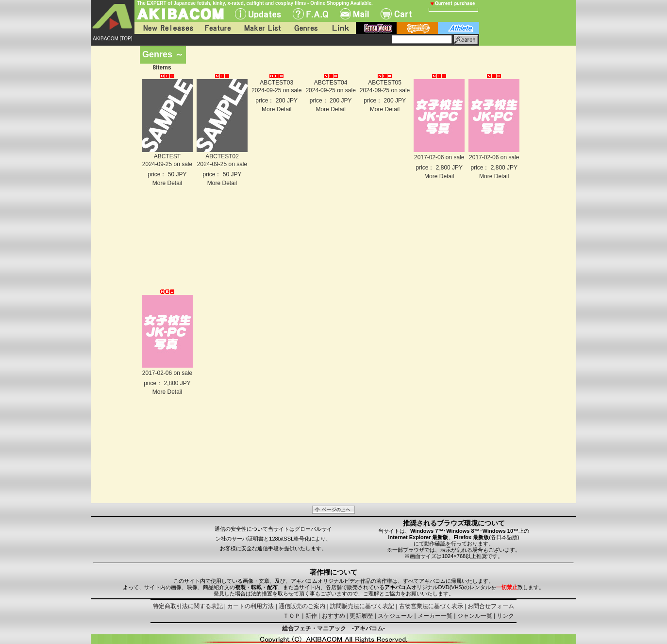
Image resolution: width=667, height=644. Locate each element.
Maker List (262, 28)
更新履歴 (361, 616)
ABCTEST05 (385, 83)
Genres (305, 28)
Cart (396, 14)
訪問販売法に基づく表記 (362, 606)
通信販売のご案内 (302, 606)
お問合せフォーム (491, 606)
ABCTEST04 (331, 83)
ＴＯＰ (292, 616)
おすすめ (333, 616)
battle (417, 28)
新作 (311, 616)
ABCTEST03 (276, 83)
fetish (376, 28)
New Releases (166, 28)
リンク (505, 616)
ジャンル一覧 (475, 616)
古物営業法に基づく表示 (431, 606)
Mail (354, 14)
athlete (459, 28)
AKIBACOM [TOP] (113, 39)
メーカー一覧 (435, 616)
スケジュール (395, 616)
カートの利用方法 (250, 606)
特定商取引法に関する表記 (188, 606)
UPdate (258, 14)
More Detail (167, 183)
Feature (217, 28)
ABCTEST (167, 156)
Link (340, 28)
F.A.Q (310, 14)
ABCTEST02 (222, 156)
